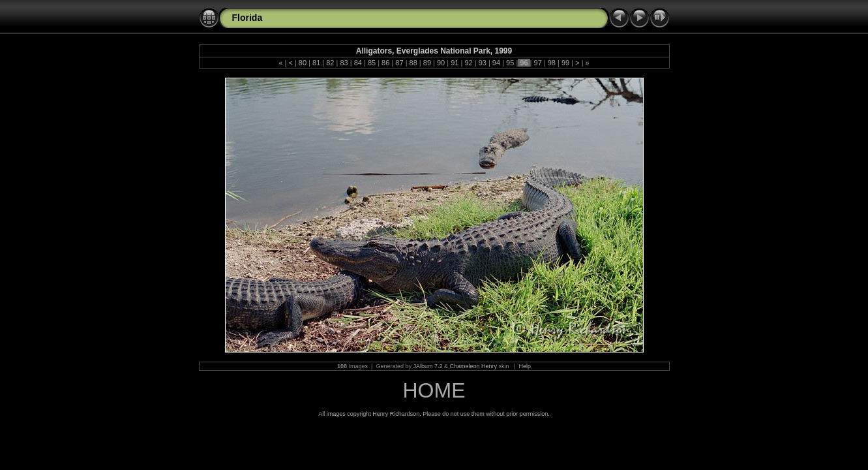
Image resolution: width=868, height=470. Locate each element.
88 (413, 63)
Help (525, 366)
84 (358, 63)
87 (399, 63)
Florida (247, 18)
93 (483, 63)
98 (552, 63)
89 (427, 63)
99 (565, 63)
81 (316, 63)
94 (496, 63)
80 (303, 63)
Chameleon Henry (474, 366)
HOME (434, 390)
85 (372, 63)
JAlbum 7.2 (427, 366)
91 (455, 63)
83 (344, 63)
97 (537, 63)
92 (468, 63)
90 (441, 63)
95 (510, 63)
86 (385, 63)
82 (330, 63)
